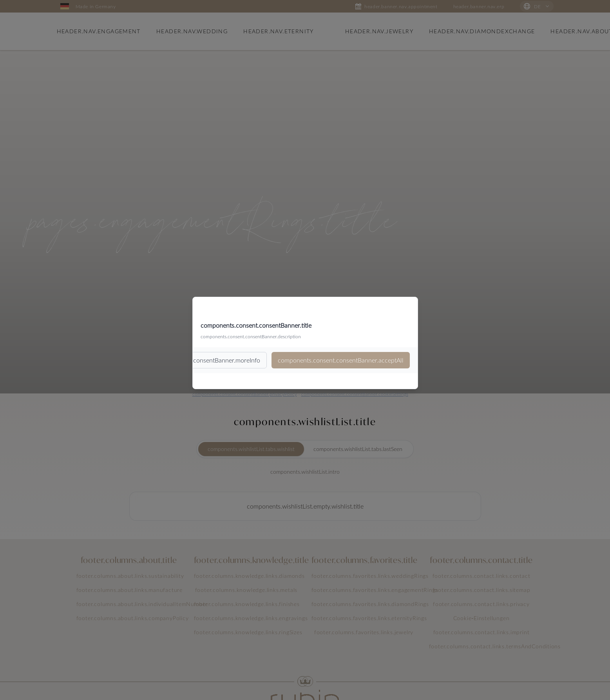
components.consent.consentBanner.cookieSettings (355, 394)
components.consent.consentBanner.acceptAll (341, 360)
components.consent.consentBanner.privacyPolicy (245, 394)
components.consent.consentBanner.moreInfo (197, 360)
